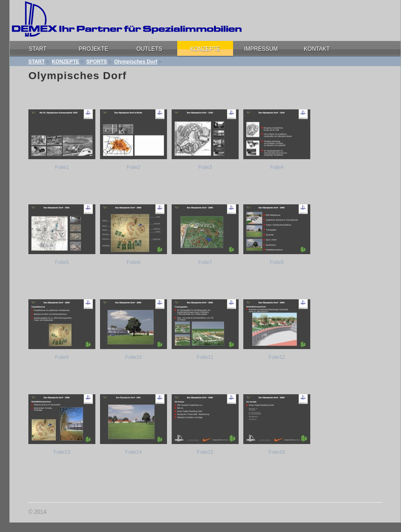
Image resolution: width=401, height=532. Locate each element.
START (38, 49)
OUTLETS (149, 49)
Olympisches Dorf (135, 61)
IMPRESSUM (261, 49)
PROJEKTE (93, 49)
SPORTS (97, 61)
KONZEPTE (205, 49)
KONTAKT (317, 49)
